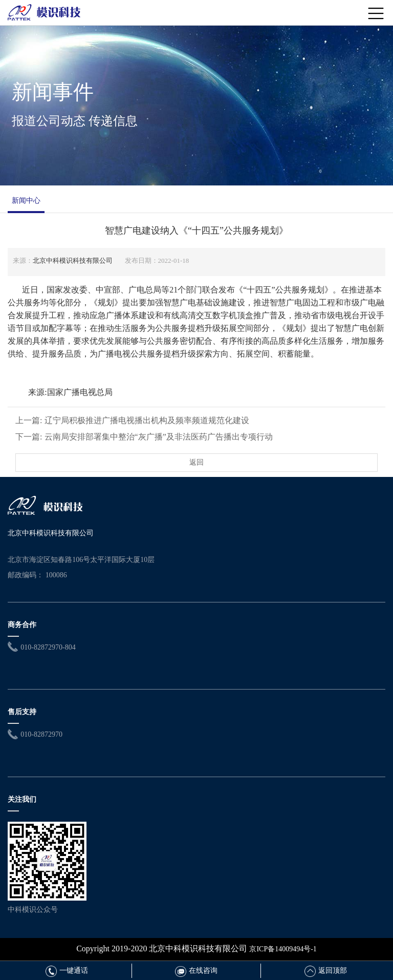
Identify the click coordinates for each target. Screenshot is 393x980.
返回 (196, 462)
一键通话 (67, 971)
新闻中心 (26, 201)
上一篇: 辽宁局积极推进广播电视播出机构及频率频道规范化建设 (132, 420)
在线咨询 (196, 971)
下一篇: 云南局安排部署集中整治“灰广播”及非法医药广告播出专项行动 (144, 437)
